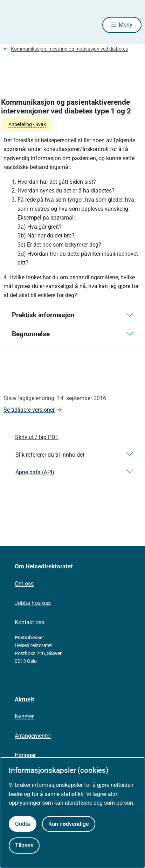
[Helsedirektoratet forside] (12, 25)
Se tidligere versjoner (29, 410)
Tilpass (24, 845)
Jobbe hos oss (33, 603)
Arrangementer (33, 736)
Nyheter (24, 716)
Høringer (25, 755)
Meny (126, 25)
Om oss (24, 584)
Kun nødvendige (69, 824)
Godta (23, 824)
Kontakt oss (29, 622)
